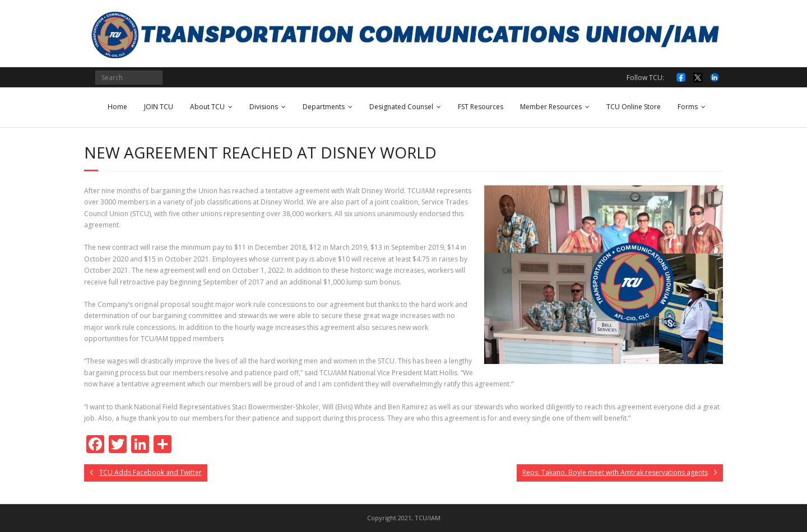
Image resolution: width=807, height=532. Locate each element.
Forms (688, 107)
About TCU (207, 107)
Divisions (264, 107)
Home (117, 107)
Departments (324, 107)
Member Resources (551, 107)
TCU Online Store (634, 107)
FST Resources (481, 107)
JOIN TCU (159, 107)
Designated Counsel (401, 107)
